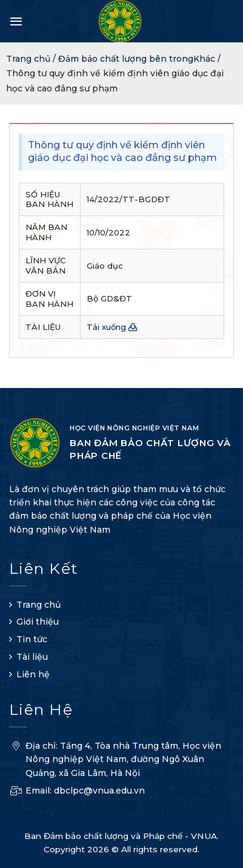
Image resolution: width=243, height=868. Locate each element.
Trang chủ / (32, 59)
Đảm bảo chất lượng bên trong (126, 59)
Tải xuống (112, 327)
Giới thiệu (38, 622)
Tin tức (32, 639)
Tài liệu (32, 657)
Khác (204, 59)
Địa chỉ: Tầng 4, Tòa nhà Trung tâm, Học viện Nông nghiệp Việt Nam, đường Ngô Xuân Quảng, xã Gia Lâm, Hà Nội (115, 761)
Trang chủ (38, 605)
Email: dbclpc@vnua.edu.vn (77, 792)
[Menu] (16, 21)
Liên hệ (33, 674)
